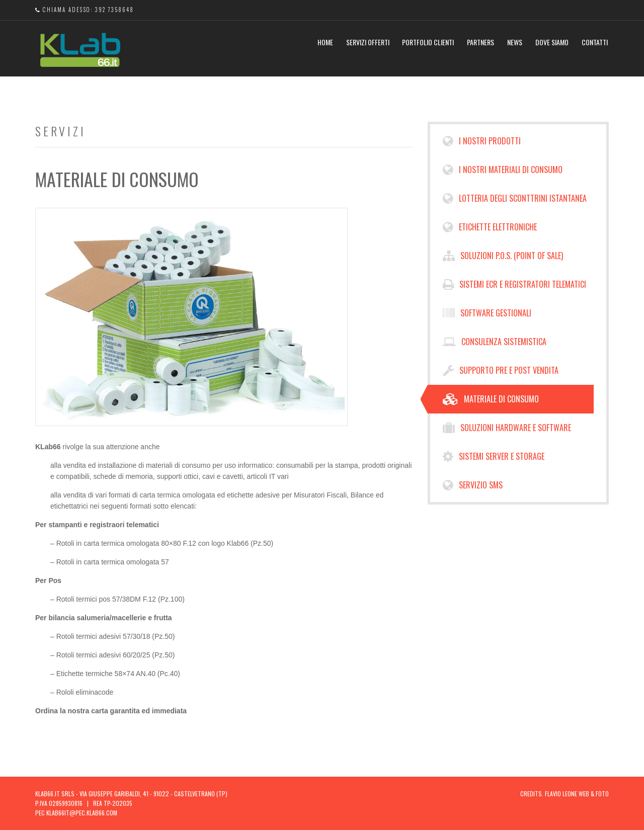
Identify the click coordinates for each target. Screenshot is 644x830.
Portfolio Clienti (428, 42)
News (515, 42)
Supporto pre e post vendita (501, 370)
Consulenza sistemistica (495, 342)
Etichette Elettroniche (490, 227)
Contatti (595, 42)
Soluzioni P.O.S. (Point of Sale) (503, 256)
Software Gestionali (487, 313)
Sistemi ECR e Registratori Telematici (514, 284)
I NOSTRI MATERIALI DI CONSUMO (503, 170)
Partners (480, 42)
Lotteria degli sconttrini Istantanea (515, 198)
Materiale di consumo (491, 399)
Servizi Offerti (368, 42)
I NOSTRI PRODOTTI (482, 141)
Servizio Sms (473, 485)
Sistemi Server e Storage (494, 456)
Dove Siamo (552, 42)
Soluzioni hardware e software (507, 428)
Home (325, 42)
